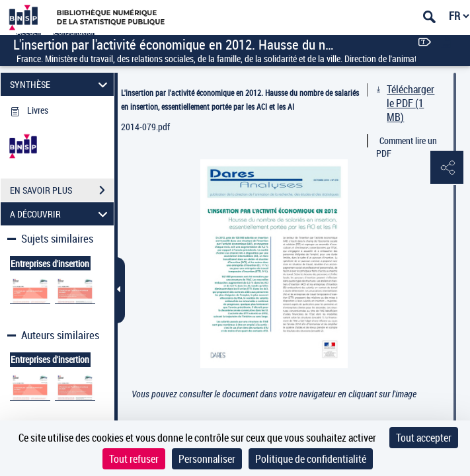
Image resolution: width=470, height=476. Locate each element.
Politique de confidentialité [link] (311, 459)
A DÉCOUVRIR (60, 214)
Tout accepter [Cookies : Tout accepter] (424, 438)
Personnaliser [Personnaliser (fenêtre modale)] (207, 459)
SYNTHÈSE (60, 84)
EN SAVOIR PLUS (62, 190)
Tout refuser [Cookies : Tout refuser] (134, 459)
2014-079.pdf (145, 127)
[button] (447, 168)
